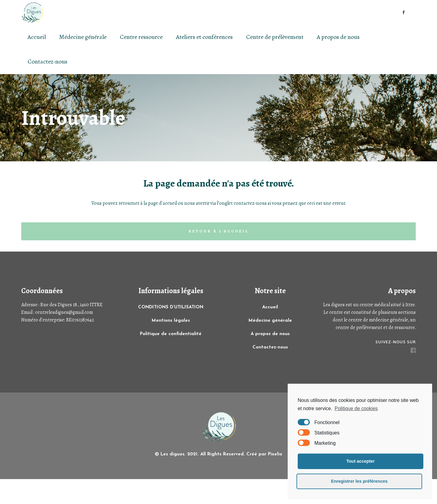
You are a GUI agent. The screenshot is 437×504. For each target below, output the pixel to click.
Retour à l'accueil (218, 231)
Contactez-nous (270, 347)
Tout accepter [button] (360, 461)
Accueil (270, 307)
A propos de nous (270, 334)
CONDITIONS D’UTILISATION (171, 307)
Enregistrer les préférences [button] (359, 481)
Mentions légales (171, 321)
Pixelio (275, 454)
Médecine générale (270, 321)
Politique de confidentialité (171, 334)
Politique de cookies (356, 408)
